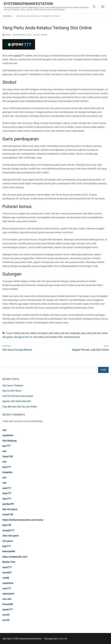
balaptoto (7, 472)
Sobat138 (7, 456)
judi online (54, 333)
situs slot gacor (11, 536)
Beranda (7, 16)
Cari (103, 370)
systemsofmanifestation (28, 4)
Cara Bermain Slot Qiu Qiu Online (20, 407)
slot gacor (8, 337)
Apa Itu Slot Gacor (12, 391)
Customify (63, 639)
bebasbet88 (9, 551)
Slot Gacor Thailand (13, 386)
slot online (39, 337)
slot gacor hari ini (23, 337)
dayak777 (8, 610)
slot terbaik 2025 (54, 337)
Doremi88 (8, 604)
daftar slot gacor (39, 333)
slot (4, 430)
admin (6, 35)
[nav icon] (103, 7)
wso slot (7, 599)
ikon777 (7, 467)
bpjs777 (7, 546)
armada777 (8, 530)
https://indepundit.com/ (15, 557)
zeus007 (7, 573)
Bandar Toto (9, 562)
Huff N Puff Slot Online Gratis (18, 396)
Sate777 (7, 493)
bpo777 (6, 446)
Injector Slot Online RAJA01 (17, 401)
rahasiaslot (8, 594)
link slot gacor (10, 509)
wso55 (6, 615)
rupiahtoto (8, 435)
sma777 (7, 588)
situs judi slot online (97, 333)
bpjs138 (7, 525)
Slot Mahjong (9, 441)
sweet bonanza (72, 337)
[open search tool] (94, 7)
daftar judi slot (22, 333)
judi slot (65, 333)
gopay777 (19, 56)
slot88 (6, 578)
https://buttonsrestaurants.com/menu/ (23, 520)
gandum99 (8, 504)
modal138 (8, 515)
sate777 (7, 488)
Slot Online (40, 35)
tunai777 (7, 567)
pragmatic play (78, 333)
